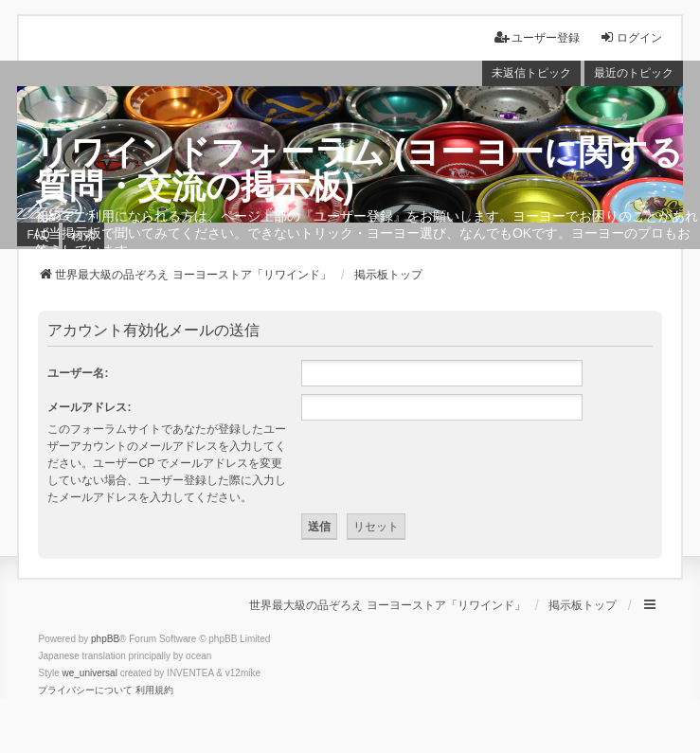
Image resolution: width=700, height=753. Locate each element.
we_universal (89, 673)
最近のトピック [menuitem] (634, 73)
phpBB (105, 639)
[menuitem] (85, 690)
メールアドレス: (89, 407)
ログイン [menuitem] (631, 37)
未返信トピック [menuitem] (531, 73)
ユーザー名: (78, 373)
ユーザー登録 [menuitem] (537, 37)
